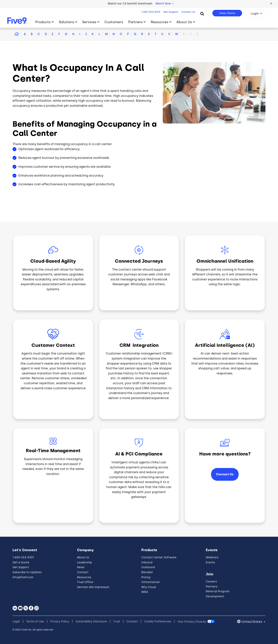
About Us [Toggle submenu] (184, 22)
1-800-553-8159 (151, 12)
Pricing (146, 577)
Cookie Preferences (158, 622)
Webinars (212, 557)
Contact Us (188, 12)
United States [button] (252, 622)
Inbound (147, 562)
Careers (211, 582)
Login (255, 14)
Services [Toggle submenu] (89, 22)
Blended (147, 572)
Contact (83, 572)
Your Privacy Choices (192, 622)
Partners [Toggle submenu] (135, 22)
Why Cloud (149, 587)
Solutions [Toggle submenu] (67, 22)
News (81, 567)
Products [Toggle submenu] (43, 22)
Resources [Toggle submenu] (160, 22)
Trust (117, 622)
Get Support (171, 12)
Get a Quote (21, 562)
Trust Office (85, 582)
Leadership (84, 562)
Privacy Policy (60, 622)
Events (210, 562)
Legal (16, 622)
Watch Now (164, 4)
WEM (145, 592)
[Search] (202, 14)
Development (215, 596)
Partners (212, 587)
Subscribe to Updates (27, 572)
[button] (271, 4)
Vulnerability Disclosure (91, 622)
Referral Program (218, 591)
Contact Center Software (159, 557)
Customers (114, 22)
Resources (84, 577)
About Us (83, 557)
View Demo (227, 13)
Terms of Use (35, 622)
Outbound (148, 567)
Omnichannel (150, 582)
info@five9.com (23, 577)
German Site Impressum (93, 587)
